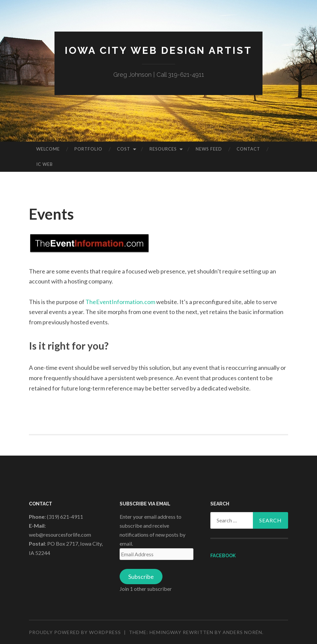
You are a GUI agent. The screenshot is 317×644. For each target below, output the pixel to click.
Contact (248, 149)
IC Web (45, 164)
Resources (163, 149)
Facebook (223, 556)
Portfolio (88, 149)
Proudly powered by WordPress (75, 632)
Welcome (48, 149)
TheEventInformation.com (120, 302)
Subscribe (141, 577)
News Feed (209, 149)
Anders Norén (242, 632)
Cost (124, 149)
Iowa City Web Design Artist (159, 50)
